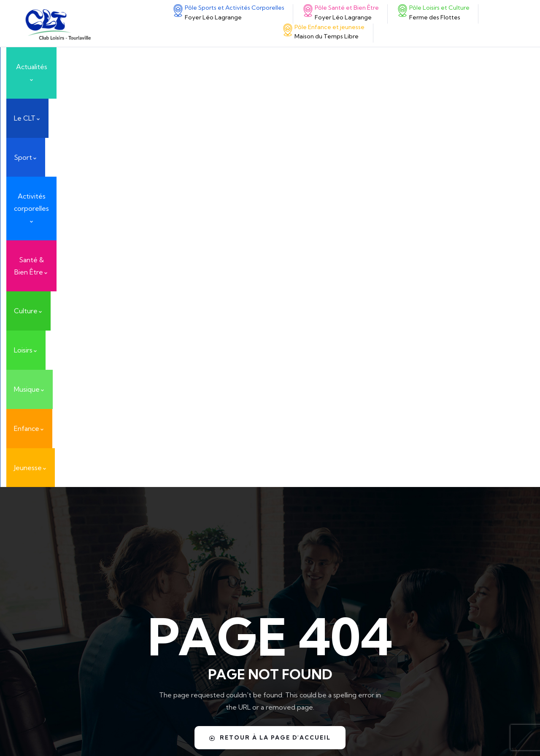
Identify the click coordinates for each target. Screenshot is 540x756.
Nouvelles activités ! (428, 637)
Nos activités (417, 591)
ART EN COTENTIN (426, 544)
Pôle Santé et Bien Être (347, 8)
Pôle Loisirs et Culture (96, 604)
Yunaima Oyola (384, 732)
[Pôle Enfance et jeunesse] (288, 30)
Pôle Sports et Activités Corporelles (235, 8)
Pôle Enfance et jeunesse (329, 27)
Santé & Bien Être (88, 569)
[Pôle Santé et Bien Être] (308, 11)
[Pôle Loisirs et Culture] (44, 608)
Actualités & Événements (405, 512)
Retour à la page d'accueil (270, 336)
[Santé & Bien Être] (44, 574)
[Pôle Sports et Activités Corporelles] (178, 11)
